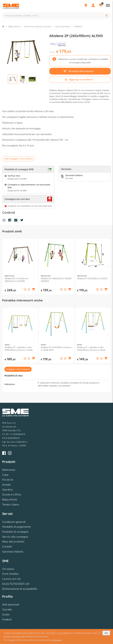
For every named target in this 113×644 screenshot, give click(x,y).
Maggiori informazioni (18, 369)
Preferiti (7, 620)
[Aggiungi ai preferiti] (29, 290)
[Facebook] (4, 454)
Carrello (7, 610)
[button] (34, 289)
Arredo (6, 485)
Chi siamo (8, 569)
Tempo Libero (11, 504)
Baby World (9, 499)
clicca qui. (57, 640)
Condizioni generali (14, 522)
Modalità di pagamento (17, 527)
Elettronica (9, 470)
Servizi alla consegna (15, 537)
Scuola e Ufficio (12, 494)
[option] (20, 267)
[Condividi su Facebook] (11, 221)
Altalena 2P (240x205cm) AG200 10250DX (56, 280)
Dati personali (11, 605)
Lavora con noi (11, 579)
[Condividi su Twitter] (23, 221)
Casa (5, 475)
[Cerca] (107, 16)
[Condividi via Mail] (16, 221)
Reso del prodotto (13, 542)
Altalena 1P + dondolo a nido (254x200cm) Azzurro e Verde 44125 (91, 349)
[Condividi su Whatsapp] (5, 221)
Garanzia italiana (13, 552)
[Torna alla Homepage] (3, 26)
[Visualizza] (12, 80)
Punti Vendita (10, 574)
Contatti (7, 547)
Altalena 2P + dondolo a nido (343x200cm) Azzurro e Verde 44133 (19, 349)
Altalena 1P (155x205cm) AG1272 (92, 278)
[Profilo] (93, 6)
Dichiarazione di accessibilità (20, 589)
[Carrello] (100, 6)
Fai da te (8, 480)
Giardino (7, 490)
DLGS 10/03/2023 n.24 (16, 584)
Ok (106, 633)
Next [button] (108, 267)
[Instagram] (10, 454)
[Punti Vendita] (86, 6)
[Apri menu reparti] (108, 6)
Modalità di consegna (15, 532)
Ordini (6, 615)
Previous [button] (5, 267)
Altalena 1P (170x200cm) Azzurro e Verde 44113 (56, 349)
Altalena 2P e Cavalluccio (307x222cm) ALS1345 (16, 280)
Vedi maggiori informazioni (18, 159)
